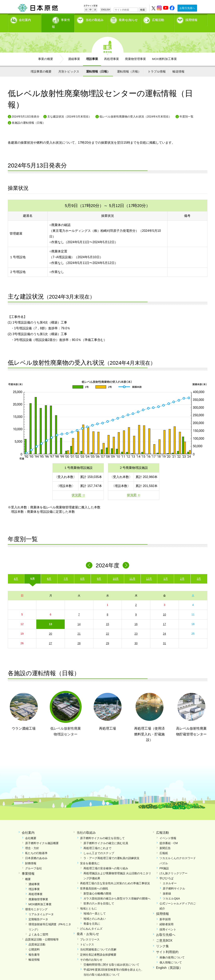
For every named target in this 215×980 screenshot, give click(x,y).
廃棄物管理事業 (135, 52)
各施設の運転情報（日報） (29, 116)
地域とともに (88, 902)
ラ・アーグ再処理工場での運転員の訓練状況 (111, 851)
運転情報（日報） (98, 64)
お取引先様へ (187, 8)
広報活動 (158, 19)
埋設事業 (92, 52)
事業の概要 (46, 52)
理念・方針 (32, 841)
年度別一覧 (186, 110)
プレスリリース (90, 933)
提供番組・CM (169, 836)
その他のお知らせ (91, 953)
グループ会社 (34, 861)
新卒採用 (165, 912)
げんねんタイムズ (91, 922)
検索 (143, 10)
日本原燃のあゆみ (36, 851)
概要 (28, 872)
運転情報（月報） (129, 64)
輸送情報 (178, 64)
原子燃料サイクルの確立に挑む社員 (106, 836)
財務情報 (31, 856)
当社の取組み (95, 19)
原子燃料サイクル (174, 881)
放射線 (167, 886)
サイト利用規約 (167, 945)
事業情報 (58, 19)
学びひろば (166, 871)
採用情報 (191, 19)
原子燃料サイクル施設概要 (42, 836)
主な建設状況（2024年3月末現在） (69, 110)
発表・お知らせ (88, 927)
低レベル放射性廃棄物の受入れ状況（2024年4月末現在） (135, 110)
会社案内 (25, 19)
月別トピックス (69, 64)
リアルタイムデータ (41, 907)
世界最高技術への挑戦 (94, 881)
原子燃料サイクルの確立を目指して (102, 831)
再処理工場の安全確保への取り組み (106, 861)
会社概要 (31, 831)
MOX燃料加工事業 (164, 52)
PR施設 (164, 861)
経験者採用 (166, 917)
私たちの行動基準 (36, 846)
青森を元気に (92, 917)
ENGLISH (106, 10)
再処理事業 (111, 52)
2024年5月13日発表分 (26, 110)
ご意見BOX (164, 934)
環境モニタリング (36, 902)
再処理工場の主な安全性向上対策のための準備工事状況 (115, 876)
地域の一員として (95, 907)
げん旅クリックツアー (173, 866)
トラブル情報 (157, 64)
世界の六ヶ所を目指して (99, 897)
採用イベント (168, 922)
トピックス (87, 938)
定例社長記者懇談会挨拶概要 (98, 948)
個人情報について (171, 956)
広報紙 (164, 846)
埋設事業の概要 (41, 64)
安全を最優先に (90, 856)
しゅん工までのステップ (99, 846)
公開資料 (34, 943)
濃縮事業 (74, 52)
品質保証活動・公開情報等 (42, 933)
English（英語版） (169, 961)
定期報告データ (38, 912)
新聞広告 (165, 841)
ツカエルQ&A (171, 892)
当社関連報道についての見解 (98, 943)
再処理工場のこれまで (97, 841)
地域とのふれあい (95, 912)
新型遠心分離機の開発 (97, 886)
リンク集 (162, 939)
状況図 (76, 488)
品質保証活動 (37, 938)
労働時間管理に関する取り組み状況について (111, 958)
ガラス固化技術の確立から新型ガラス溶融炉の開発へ (117, 892)
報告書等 (34, 948)
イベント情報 (168, 831)
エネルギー (170, 876)
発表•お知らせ (128, 19)
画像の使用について (172, 951)
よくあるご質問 (38, 927)
